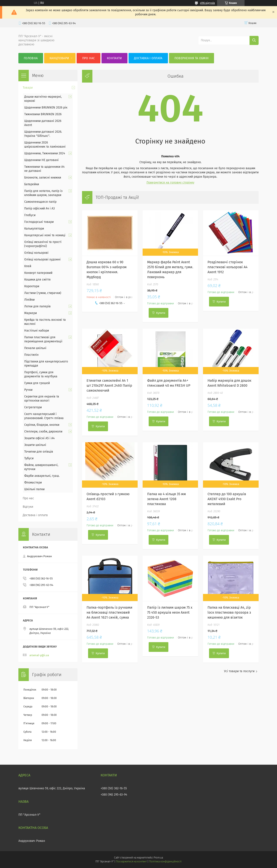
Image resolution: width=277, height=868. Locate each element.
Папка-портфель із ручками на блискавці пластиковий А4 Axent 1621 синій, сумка (110, 612)
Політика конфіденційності (165, 862)
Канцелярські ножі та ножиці (45, 235)
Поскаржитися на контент (131, 862)
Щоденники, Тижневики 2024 (45, 153)
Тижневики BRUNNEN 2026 (43, 114)
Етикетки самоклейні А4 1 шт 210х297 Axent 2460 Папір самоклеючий (109, 385)
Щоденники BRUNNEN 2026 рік (46, 108)
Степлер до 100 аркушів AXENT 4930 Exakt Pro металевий (227, 499)
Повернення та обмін (192, 58)
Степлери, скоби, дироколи (43, 432)
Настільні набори (37, 331)
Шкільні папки (34, 489)
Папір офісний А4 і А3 (39, 208)
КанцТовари (59, 58)
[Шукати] (254, 40)
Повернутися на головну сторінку (170, 183)
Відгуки (28, 507)
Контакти (114, 58)
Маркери (31, 313)
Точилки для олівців (39, 452)
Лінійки (29, 300)
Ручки (28, 390)
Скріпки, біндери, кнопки (42, 425)
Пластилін (31, 355)
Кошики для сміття (37, 280)
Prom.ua (158, 858)
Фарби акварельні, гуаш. (42, 476)
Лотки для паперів (37, 306)
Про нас (89, 58)
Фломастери (33, 483)
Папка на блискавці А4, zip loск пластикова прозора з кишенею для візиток (229, 612)
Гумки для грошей (37, 383)
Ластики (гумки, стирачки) (43, 293)
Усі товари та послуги (239, 671)
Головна (31, 58)
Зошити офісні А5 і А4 (39, 438)
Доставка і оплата (148, 58)
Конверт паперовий (38, 273)
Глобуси (30, 215)
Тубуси (29, 458)
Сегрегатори (33, 407)
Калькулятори (34, 229)
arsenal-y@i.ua (39, 655)
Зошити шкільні (35, 445)
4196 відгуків (207, 3)
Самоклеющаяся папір (40, 202)
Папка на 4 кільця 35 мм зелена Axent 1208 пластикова (167, 499)
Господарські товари (39, 222)
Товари (28, 88)
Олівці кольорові (36, 253)
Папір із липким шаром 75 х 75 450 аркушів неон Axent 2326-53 (170, 612)
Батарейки (32, 184)
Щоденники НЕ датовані (41, 160)
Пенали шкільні (35, 348)
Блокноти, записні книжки (43, 178)
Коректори (32, 286)
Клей (28, 266)
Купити (161, 313)
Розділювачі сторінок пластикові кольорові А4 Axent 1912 (228, 267)
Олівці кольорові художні (42, 259)
